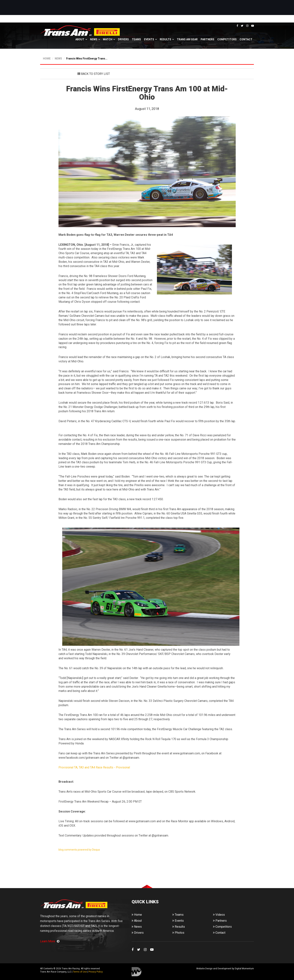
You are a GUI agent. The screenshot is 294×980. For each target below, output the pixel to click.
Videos (219, 915)
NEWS (58, 59)
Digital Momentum (136, 972)
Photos (178, 933)
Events (149, 39)
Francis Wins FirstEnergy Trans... (87, 59)
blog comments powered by (79, 850)
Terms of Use (80, 972)
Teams (136, 39)
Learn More (50, 941)
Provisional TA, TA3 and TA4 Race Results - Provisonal (95, 767)
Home (137, 915)
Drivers (123, 39)
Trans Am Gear (187, 39)
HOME (47, 59)
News (94, 39)
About (80, 39)
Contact (246, 39)
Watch (108, 39)
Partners (207, 39)
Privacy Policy (96, 972)
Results (165, 39)
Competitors (227, 39)
